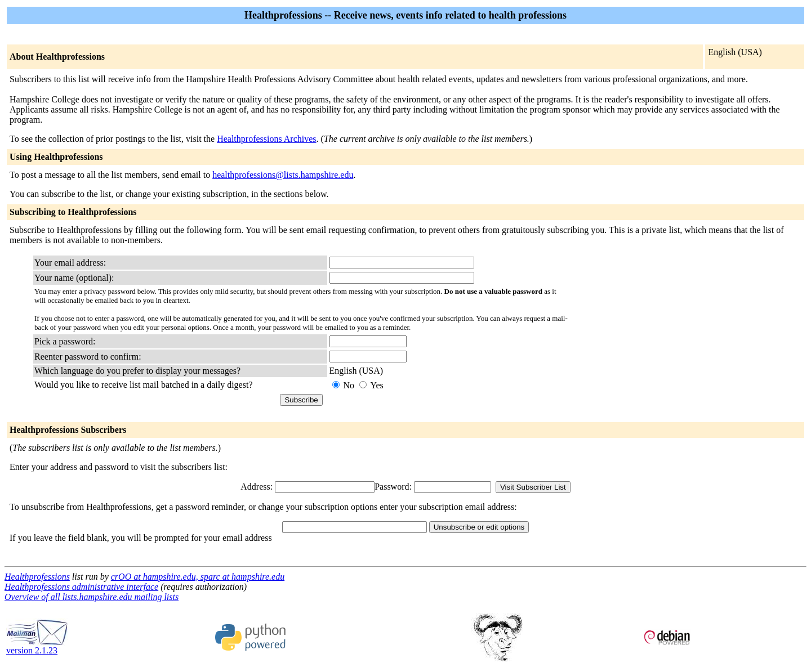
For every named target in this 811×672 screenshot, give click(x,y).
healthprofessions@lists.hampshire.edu (283, 175)
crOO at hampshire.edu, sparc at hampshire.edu (198, 577)
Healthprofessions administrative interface (81, 587)
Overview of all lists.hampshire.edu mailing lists (92, 597)
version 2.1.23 (37, 646)
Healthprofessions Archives (266, 139)
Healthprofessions (37, 577)
